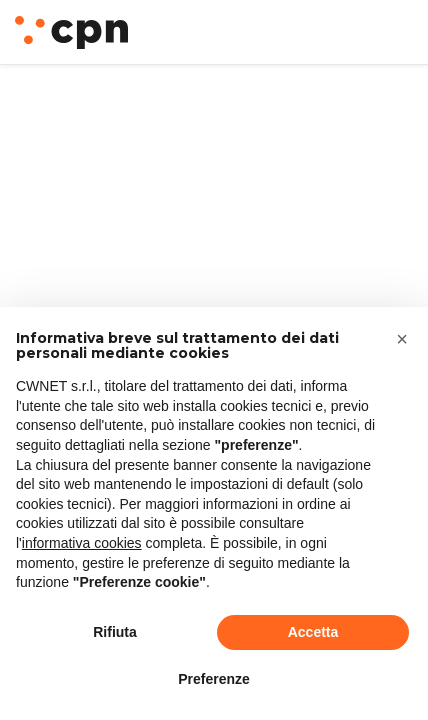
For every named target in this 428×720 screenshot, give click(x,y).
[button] (402, 339)
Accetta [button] (313, 632)
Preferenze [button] (214, 679)
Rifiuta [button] (115, 632)
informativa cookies (82, 543)
